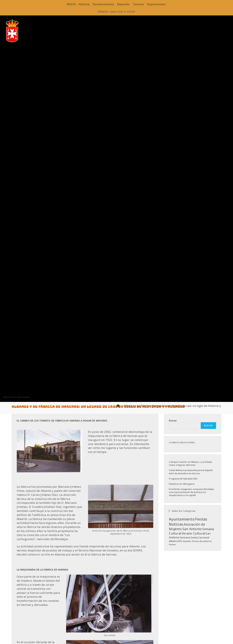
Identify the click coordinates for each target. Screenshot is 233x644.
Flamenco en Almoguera (182, 484)
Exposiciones (156, 4)
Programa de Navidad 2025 (183, 479)
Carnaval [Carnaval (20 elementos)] (204, 537)
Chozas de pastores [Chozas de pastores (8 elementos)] (202, 541)
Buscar (173, 420)
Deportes (124, 4)
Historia (84, 4)
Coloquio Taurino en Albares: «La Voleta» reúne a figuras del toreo (191, 463)
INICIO (71, 4)
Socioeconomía (103, 4)
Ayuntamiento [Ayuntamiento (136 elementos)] (182, 519)
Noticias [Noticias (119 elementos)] (176, 524)
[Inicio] (118, 406)
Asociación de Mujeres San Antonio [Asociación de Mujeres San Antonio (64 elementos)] (187, 527)
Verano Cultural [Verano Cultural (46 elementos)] (193, 533)
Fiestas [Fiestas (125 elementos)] (201, 519)
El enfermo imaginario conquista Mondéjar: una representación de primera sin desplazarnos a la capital (192, 492)
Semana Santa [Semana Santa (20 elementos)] (189, 537)
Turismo (139, 4)
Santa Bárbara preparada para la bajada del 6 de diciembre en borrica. (191, 472)
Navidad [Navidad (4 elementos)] (172, 544)
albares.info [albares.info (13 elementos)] (175, 541)
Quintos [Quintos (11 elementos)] (187, 541)
